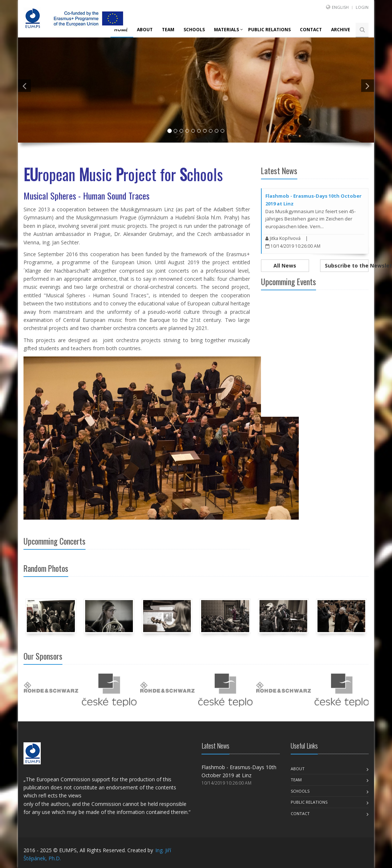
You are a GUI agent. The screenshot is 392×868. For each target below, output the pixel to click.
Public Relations (269, 30)
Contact (311, 30)
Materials (226, 30)
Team (168, 30)
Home (121, 30)
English (340, 7)
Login (362, 7)
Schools (194, 30)
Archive (341, 30)
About (145, 30)
